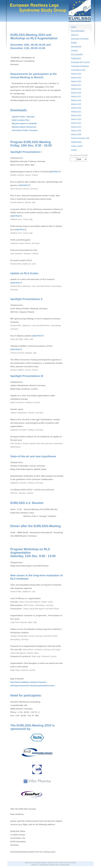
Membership (76, 46)
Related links (76, 142)
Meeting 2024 (76, 74)
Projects (75, 50)
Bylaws (74, 42)
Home (74, 27)
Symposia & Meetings (80, 66)
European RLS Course (80, 62)
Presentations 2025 (78, 70)
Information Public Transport (25, 130)
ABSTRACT (55, 172)
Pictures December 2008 (80, 138)
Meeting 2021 (76, 85)
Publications (76, 58)
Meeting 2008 (76, 134)
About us (75, 35)
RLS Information (78, 31)
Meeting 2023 (76, 77)
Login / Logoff (77, 146)
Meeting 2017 (76, 96)
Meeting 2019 (76, 93)
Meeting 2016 (76, 108)
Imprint (74, 150)
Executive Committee (80, 39)
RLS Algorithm (77, 54)
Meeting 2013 (76, 115)
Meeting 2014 (76, 123)
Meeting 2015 (76, 104)
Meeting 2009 (76, 130)
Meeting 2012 (76, 127)
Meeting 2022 (76, 81)
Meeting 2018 (76, 100)
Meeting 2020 (76, 89)
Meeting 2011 (76, 112)
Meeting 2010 (76, 119)
